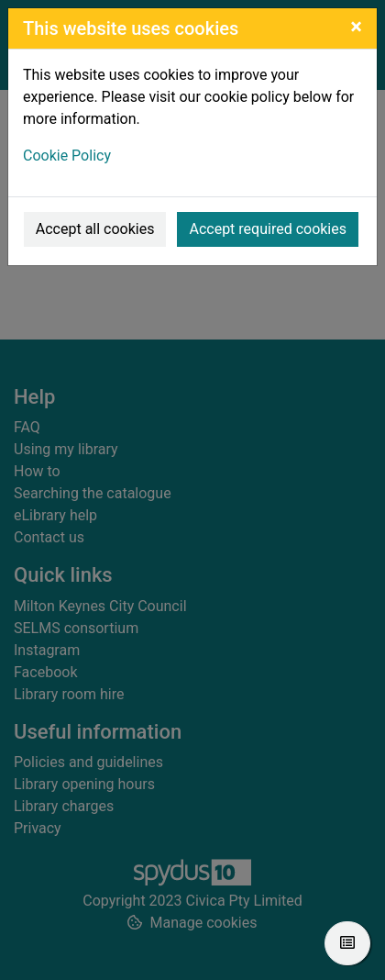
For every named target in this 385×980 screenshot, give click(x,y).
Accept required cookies (268, 229)
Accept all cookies (95, 229)
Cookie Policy (67, 156)
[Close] (356, 27)
